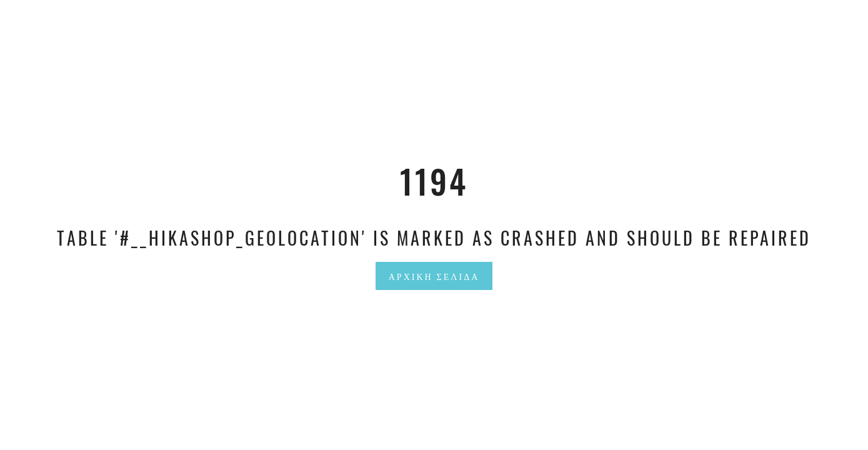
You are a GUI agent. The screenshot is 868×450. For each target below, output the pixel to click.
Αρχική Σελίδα (434, 276)
